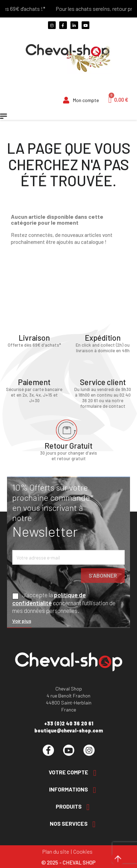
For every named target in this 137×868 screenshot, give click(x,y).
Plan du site (56, 851)
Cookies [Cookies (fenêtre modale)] (83, 851)
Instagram (89, 750)
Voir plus (22, 621)
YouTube (69, 750)
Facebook (48, 750)
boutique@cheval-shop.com (69, 730)
